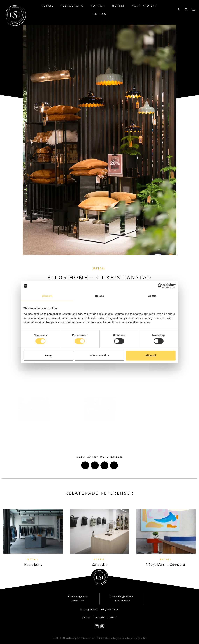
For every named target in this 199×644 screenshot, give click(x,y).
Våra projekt (145, 6)
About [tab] (152, 296)
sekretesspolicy (109, 638)
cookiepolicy (124, 638)
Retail (48, 6)
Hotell (119, 6)
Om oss (99, 14)
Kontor (98, 6)
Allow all (151, 355)
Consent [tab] (47, 296)
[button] (85, 465)
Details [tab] (100, 296)
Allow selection (99, 355)
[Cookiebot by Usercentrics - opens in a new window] (160, 286)
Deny (48, 355)
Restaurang (72, 6)
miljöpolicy (141, 638)
